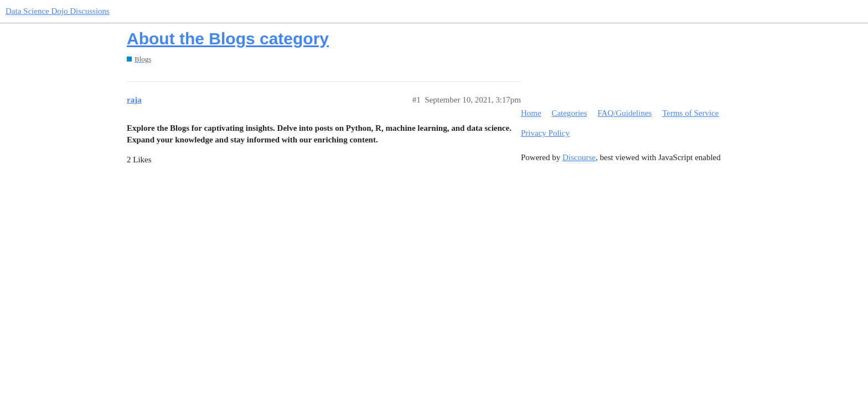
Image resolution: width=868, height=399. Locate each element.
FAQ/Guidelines (624, 113)
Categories (569, 113)
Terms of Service (690, 113)
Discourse (579, 157)
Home (531, 113)
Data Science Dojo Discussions (58, 11)
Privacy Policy (545, 133)
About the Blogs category (228, 39)
